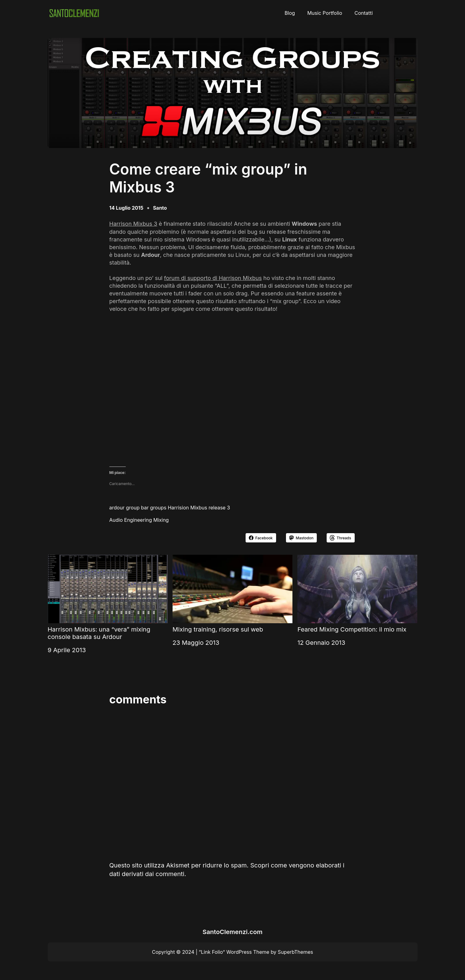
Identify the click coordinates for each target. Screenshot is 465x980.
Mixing (161, 520)
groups (158, 508)
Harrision (178, 508)
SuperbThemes (295, 952)
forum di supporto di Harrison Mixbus (213, 278)
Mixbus (199, 508)
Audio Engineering (131, 520)
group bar (137, 508)
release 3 (219, 508)
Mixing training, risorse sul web (232, 594)
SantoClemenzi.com (232, 932)
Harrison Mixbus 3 (133, 224)
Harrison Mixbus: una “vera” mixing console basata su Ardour (108, 598)
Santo (160, 208)
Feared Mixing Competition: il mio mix (357, 594)
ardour (117, 508)
